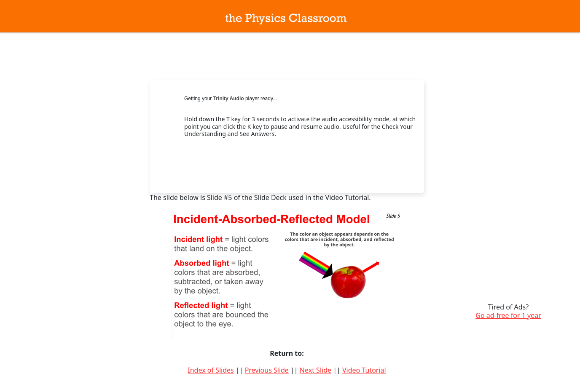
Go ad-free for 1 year (508, 315)
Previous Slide (267, 370)
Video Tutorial (364, 370)
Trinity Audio (229, 99)
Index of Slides (211, 370)
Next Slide (316, 370)
